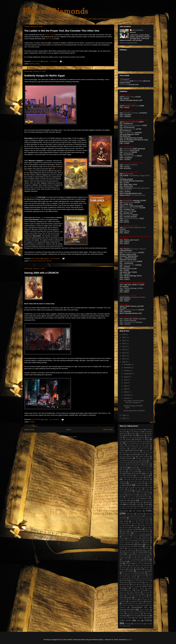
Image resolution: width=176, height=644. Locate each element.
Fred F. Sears (140, 476)
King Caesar (145, 520)
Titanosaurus (126, 604)
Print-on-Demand (139, 564)
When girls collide (126, 618)
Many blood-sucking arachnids (139, 531)
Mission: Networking (142, 543)
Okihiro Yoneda (142, 556)
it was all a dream (125, 506)
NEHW (133, 550)
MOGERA (122, 545)
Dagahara (128, 460)
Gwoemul (122, 491)
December (128, 364)
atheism (142, 435)
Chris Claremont (147, 451)
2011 (124, 356)
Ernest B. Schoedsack (145, 468)
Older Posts (108, 430)
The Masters (133, 600)
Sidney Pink (148, 583)
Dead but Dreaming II (132, 218)
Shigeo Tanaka (135, 581)
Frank (121, 476)
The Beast (130, 596)
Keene (124, 518)
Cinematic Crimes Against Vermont (132, 453)
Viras (135, 612)
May (126, 386)
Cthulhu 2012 (131, 456)
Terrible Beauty (129, 202)
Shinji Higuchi (124, 583)
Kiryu (134, 522)
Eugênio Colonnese (146, 470)
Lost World (149, 527)
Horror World (139, 81)
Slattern (134, 584)
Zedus (121, 626)
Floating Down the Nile (44, 261)
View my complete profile (128, 43)
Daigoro (136, 460)
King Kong (124, 522)
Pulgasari (133, 566)
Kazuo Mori (148, 516)
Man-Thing (148, 529)
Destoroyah (131, 466)
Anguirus (133, 434)
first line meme (145, 472)
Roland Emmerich (127, 573)
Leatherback (125, 527)
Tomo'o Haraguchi (147, 604)
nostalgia (130, 554)
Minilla (147, 541)
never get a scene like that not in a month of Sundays (136, 551)
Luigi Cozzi (125, 529)
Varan (122, 612)
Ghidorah (123, 483)
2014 (124, 347)
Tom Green (135, 604)
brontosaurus (132, 445)
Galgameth (129, 477)
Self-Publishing (132, 579)
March (126, 392)
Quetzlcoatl (123, 567)
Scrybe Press (130, 133)
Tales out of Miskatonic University (130, 594)
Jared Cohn (137, 506)
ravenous (123, 569)
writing (37, 64)
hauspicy (141, 493)
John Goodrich (138, 30)
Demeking (122, 466)
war (139, 614)
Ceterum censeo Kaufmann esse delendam (134, 447)
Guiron (147, 489)
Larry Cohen (148, 526)
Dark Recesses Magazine (133, 125)
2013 (124, 350)
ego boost (123, 468)
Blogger (130, 640)
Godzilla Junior (140, 485)
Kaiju (149, 510)
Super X (130, 590)
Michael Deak (145, 539)
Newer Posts (29, 430)
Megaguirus (126, 537)
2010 (124, 359)
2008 (124, 415)
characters (123, 449)
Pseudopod (128, 215)
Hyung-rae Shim (143, 497)
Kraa (121, 526)
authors (142, 437)
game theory (139, 477)
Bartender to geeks (142, 439)
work (139, 621)
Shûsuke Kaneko (137, 583)
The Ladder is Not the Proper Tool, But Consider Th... (134, 402)
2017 (124, 337)
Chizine (126, 150)
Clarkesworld (128, 149)
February (127, 395)
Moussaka (128, 546)
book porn (33, 261)
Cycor (121, 460)
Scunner (143, 577)
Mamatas (139, 529)
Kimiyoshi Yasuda (134, 520)
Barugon (122, 441)
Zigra (127, 626)
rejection (139, 569)
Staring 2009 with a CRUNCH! (42, 273)
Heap (148, 493)
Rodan (149, 571)
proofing (149, 564)
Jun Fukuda (137, 511)
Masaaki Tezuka (125, 535)
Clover (148, 453)
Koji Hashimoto (133, 524)
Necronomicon (124, 550)
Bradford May (139, 443)
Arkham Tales (130, 97)
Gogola (150, 485)
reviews (131, 571)
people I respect (50, 35)
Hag (136, 491)
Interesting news (138, 502)
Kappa (148, 514)
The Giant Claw (141, 596)
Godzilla (32, 422)
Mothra (140, 544)
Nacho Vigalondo (133, 548)
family (124, 472)
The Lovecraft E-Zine (138, 195)
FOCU (147, 474)
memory (122, 539)
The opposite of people (136, 602)
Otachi (133, 558)
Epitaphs (134, 468)
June (126, 383)
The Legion (138, 598)
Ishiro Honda (144, 504)
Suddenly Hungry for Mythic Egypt (45, 76)
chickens (122, 451)
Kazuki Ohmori (138, 516)
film (137, 472)
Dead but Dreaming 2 (134, 464)
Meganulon (145, 537)
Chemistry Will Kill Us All (140, 449)
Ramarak (146, 567)
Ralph (138, 567)
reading (131, 569)
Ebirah (147, 466)
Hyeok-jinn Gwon (131, 497)
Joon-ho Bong (141, 508)
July (126, 380)
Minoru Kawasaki (125, 543)
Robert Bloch (140, 571)
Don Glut (140, 466)
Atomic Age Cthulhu (131, 437)
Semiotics (125, 581)
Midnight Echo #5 (130, 156)
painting (149, 558)
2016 (124, 341)
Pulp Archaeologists (144, 566)
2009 (124, 362)
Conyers (142, 455)
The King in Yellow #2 (138, 249)
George (140, 481)
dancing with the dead (138, 462)
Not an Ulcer (124, 556)
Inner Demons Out (145, 501)
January (127, 398)
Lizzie (142, 527)
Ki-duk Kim (123, 520)
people (146, 560)
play (121, 563)
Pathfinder (138, 560)
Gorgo (130, 487)
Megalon (136, 537)
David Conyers (128, 174)
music (147, 546)
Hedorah (122, 495)
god (121, 485)
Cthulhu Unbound (126, 458)
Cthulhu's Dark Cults (142, 458)
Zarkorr (148, 624)
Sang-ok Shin (141, 575)
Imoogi (135, 499)
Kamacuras (130, 514)
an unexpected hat (135, 432)
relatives (147, 569)
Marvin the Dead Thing (142, 533)
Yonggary (128, 624)
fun (147, 475)
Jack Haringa (50, 39)
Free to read (124, 84)
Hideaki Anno (132, 495)
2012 (124, 353)
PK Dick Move (145, 562)
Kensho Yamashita (144, 518)
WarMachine (145, 616)
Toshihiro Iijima (126, 605)
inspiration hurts (125, 502)
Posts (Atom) (73, 437)
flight (121, 474)
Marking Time (125, 533)
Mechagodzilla (147, 535)
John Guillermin (130, 508)
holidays (141, 495)
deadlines (147, 464)
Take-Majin (146, 592)
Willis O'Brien (139, 618)
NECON (146, 548)
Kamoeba (140, 514)
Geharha (132, 481)
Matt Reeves (136, 535)
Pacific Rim (140, 558)
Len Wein (134, 527)
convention (133, 454)
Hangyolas (143, 491)
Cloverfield (123, 455)
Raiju (131, 567)
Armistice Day (131, 435)
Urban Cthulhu (145, 610)
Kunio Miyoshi (138, 526)
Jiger (121, 508)
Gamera (149, 477)
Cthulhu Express (144, 456)
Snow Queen (143, 584)
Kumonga (128, 526)
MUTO (122, 548)
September (128, 374)
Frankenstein (129, 476)
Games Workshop (30, 197)
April (126, 389)
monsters (131, 544)
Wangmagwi (131, 614)
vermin (128, 612)
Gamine (126, 479)
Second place (124, 81)
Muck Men (137, 546)
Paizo (42, 218)
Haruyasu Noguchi (131, 493)
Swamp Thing (140, 590)
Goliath (124, 487)
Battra (129, 441)
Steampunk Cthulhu (138, 588)
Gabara (122, 477)
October (127, 371)
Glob (148, 483)
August (127, 377)
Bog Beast (143, 441)
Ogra (133, 556)
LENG (127, 206)
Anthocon (141, 434)
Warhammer (134, 616)
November (128, 368)
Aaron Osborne (138, 430)
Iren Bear (130, 504)
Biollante (135, 441)
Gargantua (123, 481)
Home (69, 430)
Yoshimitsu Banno (138, 624)
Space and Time (130, 129)
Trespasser (137, 605)
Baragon (129, 439)
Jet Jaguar (147, 506)
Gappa (133, 479)
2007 (124, 418)
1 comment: (54, 61)
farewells (131, 472)
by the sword (144, 445)
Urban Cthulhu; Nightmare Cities (135, 227)
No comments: (55, 258)
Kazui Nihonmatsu (125, 516)
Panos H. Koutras (127, 560)
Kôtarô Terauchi (145, 524)
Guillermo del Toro (135, 489)
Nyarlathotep (128, 201)
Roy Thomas (140, 573)
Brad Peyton (129, 443)
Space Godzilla (134, 586)
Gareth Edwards (144, 479)
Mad (132, 529)
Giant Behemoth (134, 483)
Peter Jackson (134, 562)
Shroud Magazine (130, 261)
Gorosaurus (138, 487)
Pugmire (125, 566)
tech (145, 594)
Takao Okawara (135, 592)
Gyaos (130, 491)
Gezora (147, 481)
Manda (124, 531)
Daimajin (144, 460)
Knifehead (122, 524)
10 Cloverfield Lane (125, 430)
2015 (124, 344)
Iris (136, 504)
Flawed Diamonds (55, 11)
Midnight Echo (137, 541)
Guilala (122, 489)
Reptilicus (122, 571)
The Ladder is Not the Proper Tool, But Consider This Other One (62, 31)
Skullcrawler (125, 584)
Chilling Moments (134, 451)
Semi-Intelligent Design (145, 579)
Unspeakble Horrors (130, 252)
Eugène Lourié (133, 470)
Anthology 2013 (130, 322)
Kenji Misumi (133, 518)
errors (124, 470)
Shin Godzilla (146, 581)
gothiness (147, 487)
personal (123, 562)
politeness (129, 564)
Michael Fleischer (125, 541)
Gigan (143, 483)
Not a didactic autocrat (142, 554)
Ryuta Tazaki (131, 575)
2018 (124, 334)
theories (32, 64)
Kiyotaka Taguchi (144, 522)
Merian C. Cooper (133, 539)
